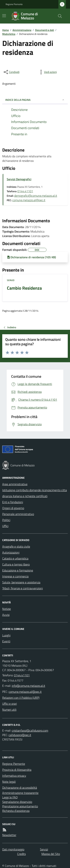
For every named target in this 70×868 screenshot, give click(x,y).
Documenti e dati (45, 30)
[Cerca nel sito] (58, 16)
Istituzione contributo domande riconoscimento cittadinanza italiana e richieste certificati (35, 493)
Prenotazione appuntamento (20, 806)
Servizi (11, 280)
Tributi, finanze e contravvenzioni (22, 588)
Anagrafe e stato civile (16, 546)
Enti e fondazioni (13, 502)
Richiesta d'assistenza (16, 811)
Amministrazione (22, 30)
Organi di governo (13, 508)
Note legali (9, 782)
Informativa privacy (14, 776)
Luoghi (6, 635)
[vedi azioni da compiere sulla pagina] (47, 72)
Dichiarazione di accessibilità (20, 788)
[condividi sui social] (11, 72)
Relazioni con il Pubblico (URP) (21, 698)
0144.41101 (25, 191)
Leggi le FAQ (10, 797)
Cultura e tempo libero (16, 564)
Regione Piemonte (14, 4)
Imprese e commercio (15, 576)
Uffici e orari (10, 704)
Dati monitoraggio (13, 849)
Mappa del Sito (51, 854)
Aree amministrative (15, 484)
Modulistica (9, 34)
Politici (6, 520)
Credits (21, 854)
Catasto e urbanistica (15, 558)
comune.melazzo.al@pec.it (29, 200)
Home (6, 30)
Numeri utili (9, 710)
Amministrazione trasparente (20, 793)
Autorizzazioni (11, 552)
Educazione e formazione (18, 570)
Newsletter (9, 835)
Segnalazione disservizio (17, 802)
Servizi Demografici (19, 179)
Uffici (5, 526)
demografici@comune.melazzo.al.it (36, 196)
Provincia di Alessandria (17, 770)
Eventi (6, 641)
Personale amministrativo (18, 514)
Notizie (7, 609)
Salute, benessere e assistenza (21, 582)
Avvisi (6, 615)
